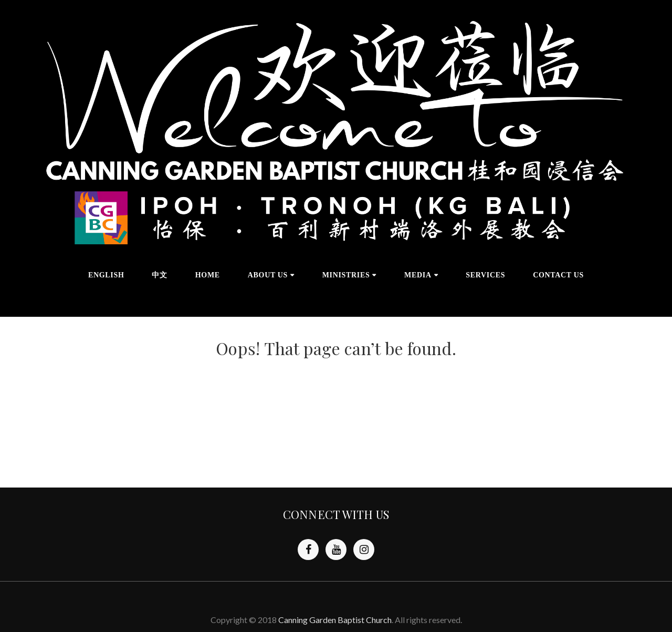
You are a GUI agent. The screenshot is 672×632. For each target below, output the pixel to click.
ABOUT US (268, 275)
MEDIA (418, 275)
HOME (208, 275)
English (106, 275)
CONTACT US (558, 275)
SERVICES (485, 275)
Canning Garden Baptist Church (335, 620)
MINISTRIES (346, 275)
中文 (159, 275)
